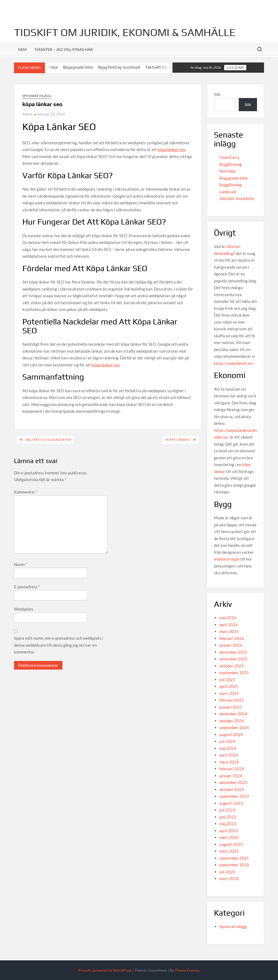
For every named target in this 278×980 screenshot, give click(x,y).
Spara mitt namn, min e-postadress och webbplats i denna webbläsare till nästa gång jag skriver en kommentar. (59, 645)
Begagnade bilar (83, 67)
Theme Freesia (187, 970)
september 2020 (234, 865)
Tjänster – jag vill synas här (64, 49)
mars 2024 (229, 762)
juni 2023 (228, 817)
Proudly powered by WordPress (105, 970)
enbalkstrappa (227, 559)
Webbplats (24, 609)
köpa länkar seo (172, 149)
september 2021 (234, 858)
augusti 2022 (231, 844)
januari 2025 (231, 707)
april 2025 (229, 686)
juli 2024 (227, 741)
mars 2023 (229, 837)
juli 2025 (227, 680)
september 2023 (234, 796)
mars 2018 (229, 878)
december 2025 (233, 652)
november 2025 (233, 659)
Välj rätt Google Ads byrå (48, 440)
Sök (217, 94)
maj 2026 (228, 618)
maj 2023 (228, 824)
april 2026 (229, 625)
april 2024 (229, 755)
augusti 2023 (231, 803)
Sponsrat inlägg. (37, 96)
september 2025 (234, 673)
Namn (20, 564)
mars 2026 (229, 631)
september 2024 (234, 727)
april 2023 (229, 831)
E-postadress (27, 587)
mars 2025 (229, 693)
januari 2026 (231, 645)
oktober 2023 (232, 789)
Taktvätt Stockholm (169, 67)
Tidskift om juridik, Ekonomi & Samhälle (125, 32)
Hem (22, 49)
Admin (27, 114)
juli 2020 (227, 872)
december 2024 (233, 714)
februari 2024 (232, 769)
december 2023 (233, 782)
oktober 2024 (232, 721)
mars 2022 (229, 851)
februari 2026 (232, 638)
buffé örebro (178, 440)
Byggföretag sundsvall (124, 67)
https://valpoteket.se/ (233, 363)
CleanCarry (230, 157)
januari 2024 (231, 776)
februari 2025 (232, 700)
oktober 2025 (232, 666)
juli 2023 (227, 810)
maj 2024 (228, 748)
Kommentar (26, 492)
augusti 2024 (231, 734)
